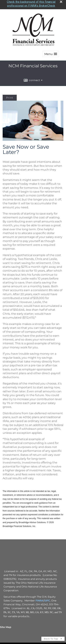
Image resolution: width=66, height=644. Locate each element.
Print (10, 96)
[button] (51, 52)
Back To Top (53, 637)
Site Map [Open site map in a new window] (6, 625)
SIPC (47, 598)
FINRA (39, 598)
